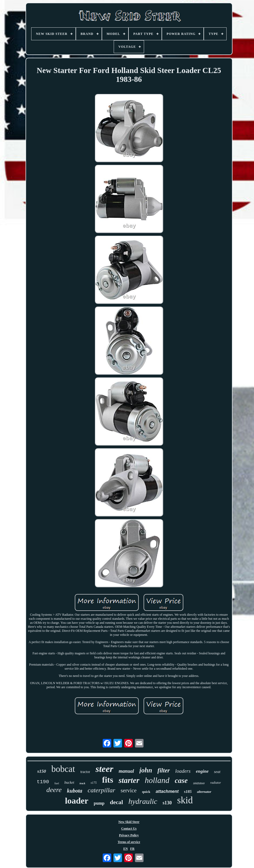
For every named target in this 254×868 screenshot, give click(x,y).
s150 (42, 771)
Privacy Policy (129, 835)
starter (129, 780)
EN (126, 849)
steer (104, 769)
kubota (75, 791)
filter (164, 770)
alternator (204, 792)
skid (185, 800)
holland (157, 780)
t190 (43, 782)
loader (77, 801)
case (181, 781)
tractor (85, 772)
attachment (167, 791)
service (129, 790)
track (82, 783)
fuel (57, 783)
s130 (167, 803)
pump (99, 803)
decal (117, 802)
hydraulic (143, 801)
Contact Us (129, 829)
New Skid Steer (129, 822)
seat (217, 772)
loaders (183, 771)
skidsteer (199, 783)
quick (146, 792)
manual (126, 771)
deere (54, 790)
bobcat (63, 769)
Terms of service (129, 842)
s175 (94, 783)
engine (202, 771)
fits (108, 780)
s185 (188, 792)
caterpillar (101, 790)
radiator (216, 783)
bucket (69, 783)
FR (132, 849)
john (146, 770)
